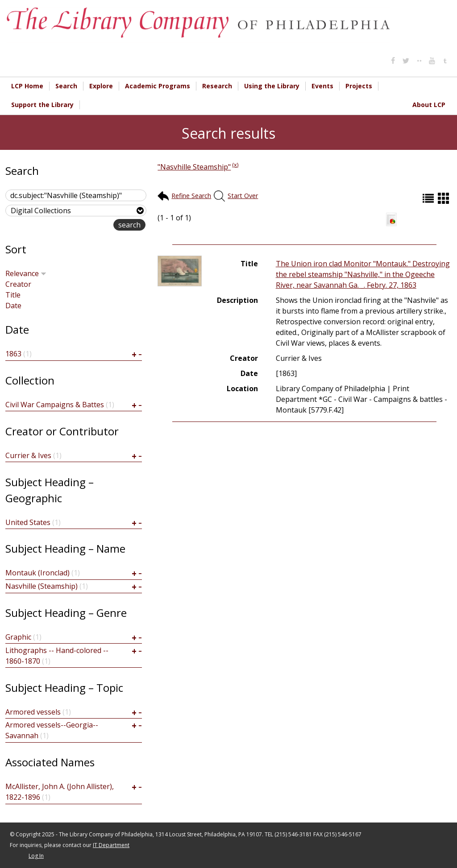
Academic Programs (158, 86)
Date (13, 306)
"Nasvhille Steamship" (194, 167)
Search (66, 86)
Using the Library (272, 86)
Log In (36, 856)
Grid (445, 198)
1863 (13, 354)
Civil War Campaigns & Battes (55, 405)
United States (28, 522)
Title (13, 295)
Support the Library (42, 105)
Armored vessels (33, 712)
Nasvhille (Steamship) (42, 586)
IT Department (111, 845)
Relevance (26, 273)
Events (322, 86)
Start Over (243, 196)
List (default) (429, 198)
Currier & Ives (28, 455)
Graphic (18, 637)
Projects (359, 86)
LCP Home (27, 86)
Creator (18, 284)
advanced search (85, 225)
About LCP (429, 105)
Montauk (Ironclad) (37, 573)
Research (217, 86)
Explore (101, 86)
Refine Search (191, 196)
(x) (235, 165)
